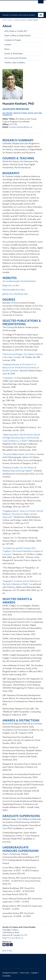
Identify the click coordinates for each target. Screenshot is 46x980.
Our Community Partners (16, 58)
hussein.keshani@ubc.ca (21, 127)
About (10, 20)
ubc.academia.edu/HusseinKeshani (19, 281)
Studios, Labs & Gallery (15, 63)
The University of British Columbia (17, 5)
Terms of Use (24, 973)
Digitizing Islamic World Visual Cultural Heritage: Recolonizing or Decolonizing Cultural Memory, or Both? (21, 438)
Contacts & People (20, 20)
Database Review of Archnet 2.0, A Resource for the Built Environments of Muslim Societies (21, 368)
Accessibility (6, 976)
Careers (8, 45)
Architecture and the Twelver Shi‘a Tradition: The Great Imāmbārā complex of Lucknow (23, 551)
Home (4, 20)
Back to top (8, 951)
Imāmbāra (8, 378)
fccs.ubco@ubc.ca (15, 938)
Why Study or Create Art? (16, 31)
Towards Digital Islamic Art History (20, 454)
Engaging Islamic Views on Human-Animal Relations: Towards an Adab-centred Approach (23, 514)
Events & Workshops (14, 54)
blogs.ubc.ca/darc (11, 285)
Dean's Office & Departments (18, 36)
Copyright (34, 973)
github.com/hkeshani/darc (15, 294)
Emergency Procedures (10, 973)
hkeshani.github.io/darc (14, 290)
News (7, 49)
